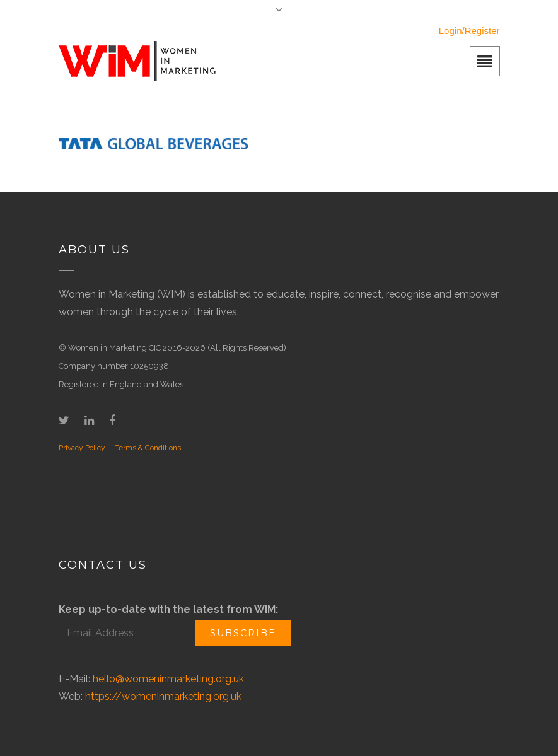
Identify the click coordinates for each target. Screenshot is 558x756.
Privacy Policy (82, 448)
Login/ (452, 31)
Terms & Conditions (148, 448)
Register (482, 31)
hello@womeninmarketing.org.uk (168, 679)
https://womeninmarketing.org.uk (163, 696)
